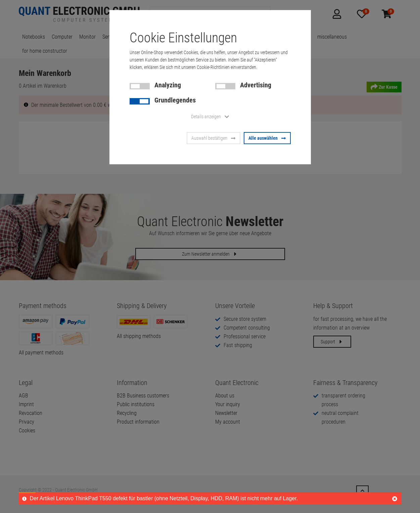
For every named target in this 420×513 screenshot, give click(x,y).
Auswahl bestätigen (214, 138)
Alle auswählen (267, 138)
